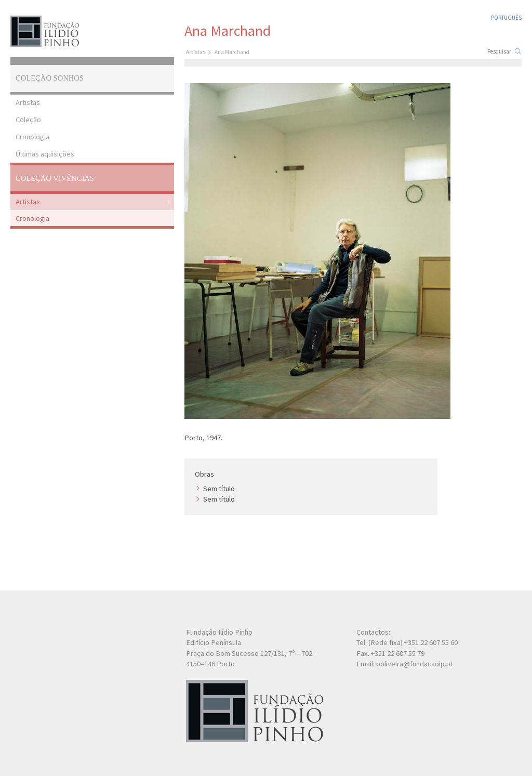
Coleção (28, 120)
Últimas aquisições (45, 154)
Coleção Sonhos (50, 78)
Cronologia (32, 137)
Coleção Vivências (55, 178)
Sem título (219, 489)
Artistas (28, 102)
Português (506, 18)
